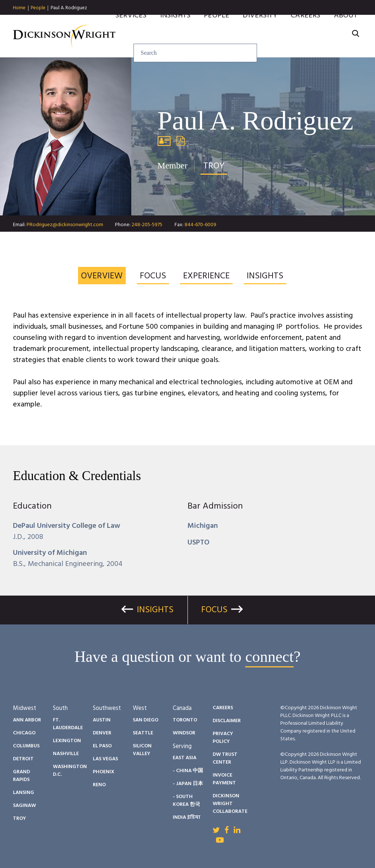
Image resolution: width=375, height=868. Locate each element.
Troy (19, 819)
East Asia (185, 758)
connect (269, 657)
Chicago (24, 733)
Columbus (26, 746)
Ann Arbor (27, 720)
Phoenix (104, 772)
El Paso (102, 746)
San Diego (146, 720)
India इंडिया (187, 817)
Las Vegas (105, 759)
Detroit (23, 759)
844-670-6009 (200, 225)
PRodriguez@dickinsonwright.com (65, 225)
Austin (102, 720)
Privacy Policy (223, 738)
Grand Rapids (21, 776)
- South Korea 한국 (186, 801)
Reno (99, 785)
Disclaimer (227, 721)
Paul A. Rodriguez (69, 8)
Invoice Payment (224, 779)
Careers (305, 27)
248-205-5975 (147, 225)
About (346, 27)
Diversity (260, 27)
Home (19, 8)
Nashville (66, 754)
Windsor (184, 733)
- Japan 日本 (188, 784)
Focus (214, 610)
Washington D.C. (70, 771)
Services (131, 27)
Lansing (23, 793)
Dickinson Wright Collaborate (230, 804)
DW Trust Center (225, 758)
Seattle (143, 733)
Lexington (67, 741)
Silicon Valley (142, 750)
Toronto (185, 720)
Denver (102, 733)
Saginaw (24, 806)
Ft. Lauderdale (68, 724)
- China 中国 (188, 771)
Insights (175, 27)
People (38, 8)
